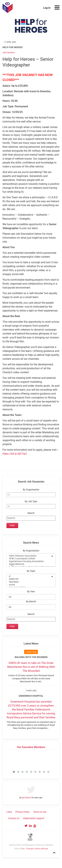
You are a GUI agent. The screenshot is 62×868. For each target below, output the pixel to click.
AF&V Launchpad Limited (29, 559)
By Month (31, 602)
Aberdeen (29, 582)
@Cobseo (26, 798)
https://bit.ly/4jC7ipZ (15, 454)
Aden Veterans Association (29, 556)
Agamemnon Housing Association (29, 561)
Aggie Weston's (29, 564)
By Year (31, 592)
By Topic (31, 571)
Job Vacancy (9, 52)
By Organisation (31, 490)
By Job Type (31, 501)
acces (29, 585)
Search (31, 513)
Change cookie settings (37, 849)
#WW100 (29, 579)
